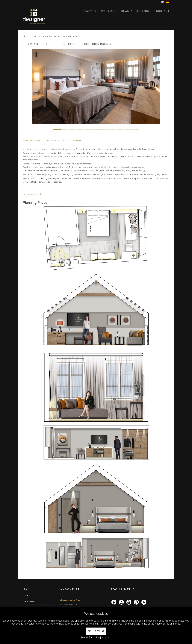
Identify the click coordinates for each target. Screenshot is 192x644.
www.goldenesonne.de (32, 194)
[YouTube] (129, 602)
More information (90, 637)
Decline (100, 631)
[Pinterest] (136, 602)
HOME (26, 589)
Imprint (105, 637)
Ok (89, 631)
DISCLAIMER (29, 601)
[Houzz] (144, 602)
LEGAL (26, 595)
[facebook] (114, 602)
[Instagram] (121, 602)
